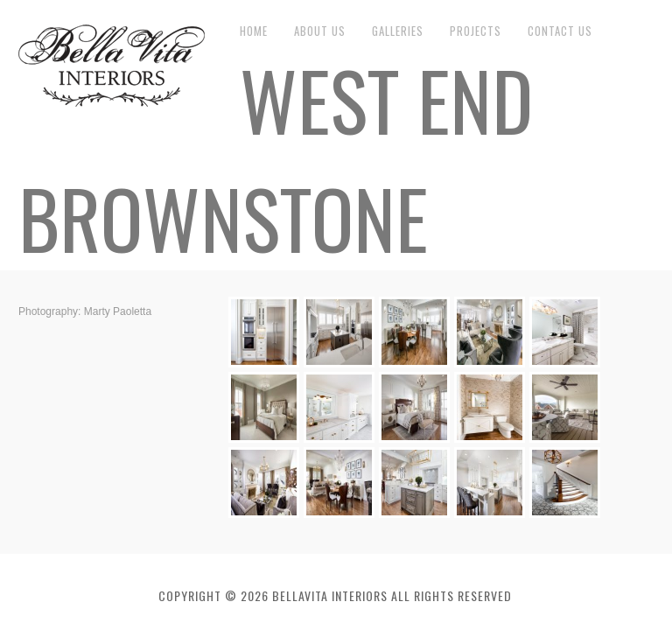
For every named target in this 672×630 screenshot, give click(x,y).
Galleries (398, 31)
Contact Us (560, 31)
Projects (476, 31)
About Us (320, 31)
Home (254, 31)
